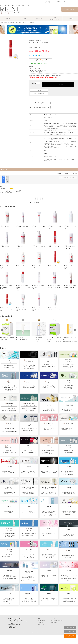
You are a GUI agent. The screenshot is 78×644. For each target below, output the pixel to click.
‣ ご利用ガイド (40, 622)
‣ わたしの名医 (54, 622)
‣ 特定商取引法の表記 (42, 626)
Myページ (47, 2)
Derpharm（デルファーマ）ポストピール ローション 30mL (70, 267)
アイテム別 (33, 68)
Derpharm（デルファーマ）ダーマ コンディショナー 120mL (38, 287)
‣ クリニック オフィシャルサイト (57, 621)
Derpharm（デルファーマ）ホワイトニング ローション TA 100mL (6, 287)
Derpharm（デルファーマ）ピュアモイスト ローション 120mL (22, 247)
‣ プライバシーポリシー (42, 624)
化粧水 (38, 68)
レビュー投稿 (23, 18)
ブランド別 (33, 70)
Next (75, 330)
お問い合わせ (70, 18)
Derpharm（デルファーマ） (44, 70)
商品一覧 (8, 18)
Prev (2, 330)
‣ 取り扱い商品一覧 (41, 621)
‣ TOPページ (40, 619)
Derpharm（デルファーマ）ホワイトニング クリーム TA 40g (39, 309)
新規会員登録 (70, 9)
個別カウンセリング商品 (55, 18)
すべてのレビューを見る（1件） (39, 202)
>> (43, 198)
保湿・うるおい (39, 72)
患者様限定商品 (39, 18)
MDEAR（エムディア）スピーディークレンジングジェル (22, 339)
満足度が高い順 (7, 179)
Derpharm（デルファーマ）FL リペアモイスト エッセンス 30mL (7, 309)
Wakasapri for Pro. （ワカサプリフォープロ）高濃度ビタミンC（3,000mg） (54, 339)
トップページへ (70, 632)
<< (35, 198)
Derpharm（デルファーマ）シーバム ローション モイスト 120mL (55, 227)
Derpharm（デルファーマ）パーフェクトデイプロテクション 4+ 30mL (71, 247)
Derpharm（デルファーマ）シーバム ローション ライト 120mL (70, 227)
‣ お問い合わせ (54, 619)
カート (52, 2)
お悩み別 (32, 72)
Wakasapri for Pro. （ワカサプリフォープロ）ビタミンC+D (7, 339)
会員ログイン (61, 174)
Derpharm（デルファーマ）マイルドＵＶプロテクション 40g (23, 309)
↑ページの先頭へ (70, 627)
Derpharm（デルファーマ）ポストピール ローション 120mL (6, 267)
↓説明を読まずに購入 (70, 636)
